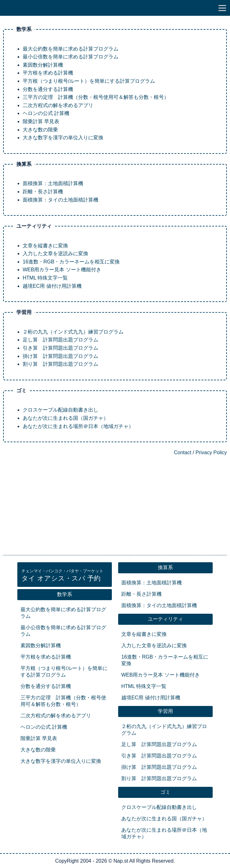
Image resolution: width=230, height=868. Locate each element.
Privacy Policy (211, 452)
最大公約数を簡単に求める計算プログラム (71, 49)
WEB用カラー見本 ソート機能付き (62, 270)
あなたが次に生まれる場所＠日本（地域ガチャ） (78, 426)
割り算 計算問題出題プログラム (60, 364)
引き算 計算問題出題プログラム (60, 348)
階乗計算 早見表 (41, 121)
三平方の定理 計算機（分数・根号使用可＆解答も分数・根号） (96, 97)
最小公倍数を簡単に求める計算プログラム (71, 57)
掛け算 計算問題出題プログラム (60, 356)
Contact (183, 452)
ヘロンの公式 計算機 (46, 113)
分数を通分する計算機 (48, 89)
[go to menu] (222, 8)
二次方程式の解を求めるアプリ (58, 105)
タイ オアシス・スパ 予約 (62, 576)
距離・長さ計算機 (43, 192)
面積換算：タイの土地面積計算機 (60, 200)
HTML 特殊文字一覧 (45, 278)
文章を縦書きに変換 (45, 246)
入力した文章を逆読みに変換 (55, 253)
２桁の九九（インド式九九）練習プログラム (73, 332)
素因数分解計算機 (43, 65)
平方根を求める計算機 (48, 73)
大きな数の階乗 (40, 130)
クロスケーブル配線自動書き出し (60, 410)
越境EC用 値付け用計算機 (52, 286)
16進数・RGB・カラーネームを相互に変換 (71, 262)
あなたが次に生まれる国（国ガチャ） (66, 418)
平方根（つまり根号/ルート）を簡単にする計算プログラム (89, 81)
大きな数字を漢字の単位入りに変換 (63, 138)
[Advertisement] (115, 506)
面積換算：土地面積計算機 (53, 183)
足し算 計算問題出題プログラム (60, 340)
